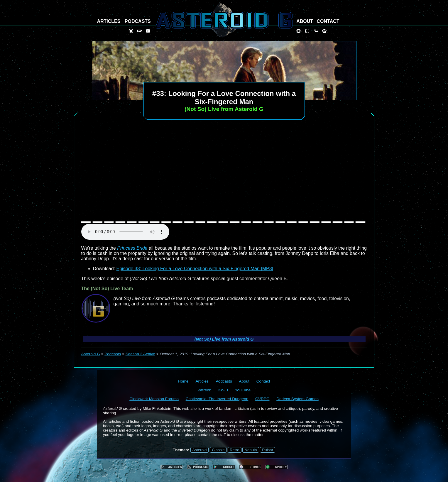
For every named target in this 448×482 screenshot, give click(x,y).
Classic (218, 450)
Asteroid (200, 450)
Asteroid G (91, 354)
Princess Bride (132, 248)
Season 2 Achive (140, 354)
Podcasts (113, 354)
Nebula (251, 450)
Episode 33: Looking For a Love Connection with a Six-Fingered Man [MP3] (195, 269)
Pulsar (268, 450)
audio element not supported (125, 232)
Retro (235, 450)
